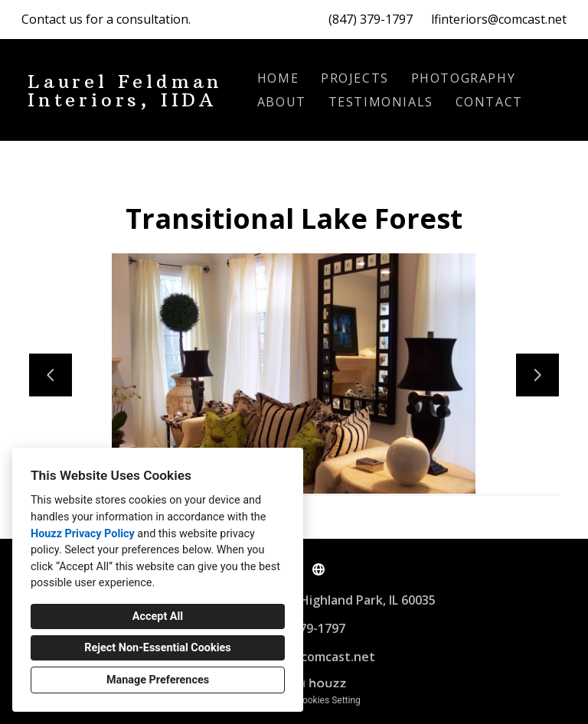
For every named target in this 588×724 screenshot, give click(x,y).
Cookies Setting (328, 700)
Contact (489, 102)
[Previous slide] (51, 375)
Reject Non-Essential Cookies (157, 648)
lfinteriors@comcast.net (499, 20)
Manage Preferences (158, 680)
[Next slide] (537, 375)
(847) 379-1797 (371, 20)
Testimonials (381, 102)
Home (278, 78)
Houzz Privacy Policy (83, 534)
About (282, 102)
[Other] (318, 569)
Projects (355, 78)
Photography (464, 78)
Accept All (158, 616)
